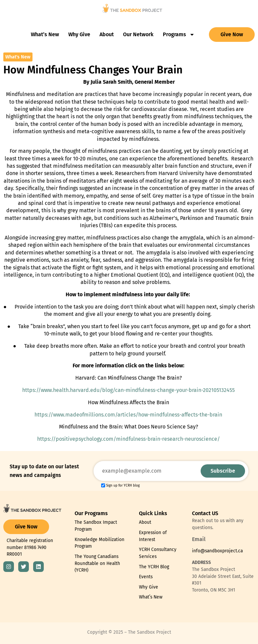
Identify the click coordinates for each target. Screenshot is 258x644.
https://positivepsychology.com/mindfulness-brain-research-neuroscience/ (129, 439)
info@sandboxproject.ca (217, 551)
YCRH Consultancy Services (158, 553)
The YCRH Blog (154, 567)
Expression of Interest (153, 536)
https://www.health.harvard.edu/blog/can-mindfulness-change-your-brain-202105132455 (129, 390)
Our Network (138, 34)
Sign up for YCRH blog (123, 486)
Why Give (79, 34)
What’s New (45, 34)
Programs (179, 35)
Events (146, 577)
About (107, 34)
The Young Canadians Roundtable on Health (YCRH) (97, 563)
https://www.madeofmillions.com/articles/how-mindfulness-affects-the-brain (128, 415)
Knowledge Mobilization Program (99, 543)
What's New (18, 57)
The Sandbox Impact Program (96, 526)
